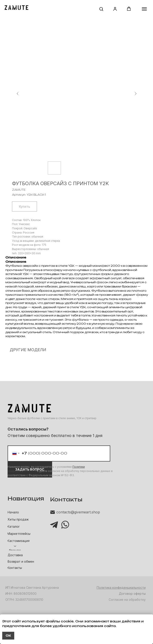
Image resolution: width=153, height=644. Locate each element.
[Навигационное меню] (144, 9)
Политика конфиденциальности (121, 588)
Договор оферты (132, 594)
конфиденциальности (22, 471)
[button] (101, 9)
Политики (79, 467)
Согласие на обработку (127, 600)
